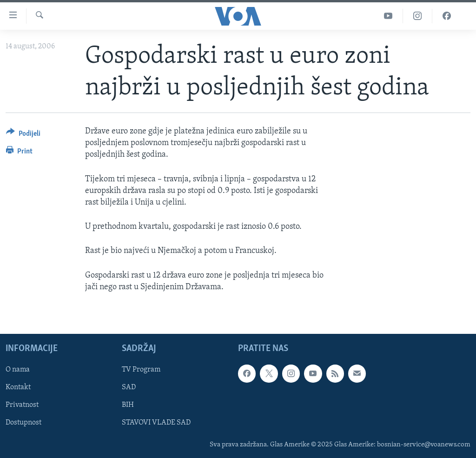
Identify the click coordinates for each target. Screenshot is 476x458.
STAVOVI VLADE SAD (156, 423)
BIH (128, 405)
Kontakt (18, 387)
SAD (129, 387)
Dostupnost (23, 423)
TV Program (141, 370)
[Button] (23, 135)
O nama (18, 370)
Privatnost (22, 405)
